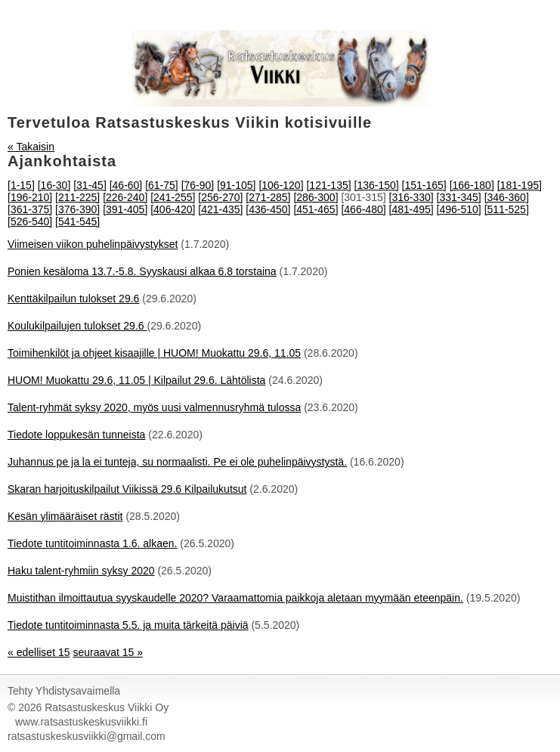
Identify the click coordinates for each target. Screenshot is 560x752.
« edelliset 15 (39, 652)
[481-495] (411, 209)
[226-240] (125, 197)
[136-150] (377, 185)
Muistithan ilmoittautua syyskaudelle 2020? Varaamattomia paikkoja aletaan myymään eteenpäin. (235, 598)
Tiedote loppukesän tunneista (76, 435)
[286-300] (316, 197)
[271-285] (268, 197)
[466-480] (363, 209)
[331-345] (459, 197)
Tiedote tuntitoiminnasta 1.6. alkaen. (92, 543)
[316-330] (411, 197)
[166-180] (472, 185)
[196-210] (30, 197)
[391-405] (125, 209)
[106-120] (281, 185)
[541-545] (77, 221)
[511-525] (507, 209)
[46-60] (126, 185)
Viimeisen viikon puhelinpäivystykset (93, 244)
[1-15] (21, 185)
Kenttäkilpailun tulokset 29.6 (73, 299)
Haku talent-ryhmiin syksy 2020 (81, 571)
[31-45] (90, 185)
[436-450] (268, 209)
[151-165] (424, 185)
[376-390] (77, 209)
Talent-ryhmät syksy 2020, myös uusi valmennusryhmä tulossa (154, 407)
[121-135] (328, 185)
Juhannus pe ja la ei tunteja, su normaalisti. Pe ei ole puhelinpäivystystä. (177, 462)
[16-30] (54, 185)
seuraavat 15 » (108, 652)
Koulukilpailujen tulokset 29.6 (77, 326)
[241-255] (173, 197)
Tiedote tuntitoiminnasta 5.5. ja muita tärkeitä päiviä (128, 625)
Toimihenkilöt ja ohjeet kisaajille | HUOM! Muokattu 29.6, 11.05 (154, 353)
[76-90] (198, 185)
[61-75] (162, 185)
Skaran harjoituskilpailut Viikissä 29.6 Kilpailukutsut (127, 489)
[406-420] (173, 209)
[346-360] (507, 197)
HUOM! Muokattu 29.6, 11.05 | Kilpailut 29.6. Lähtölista (136, 380)
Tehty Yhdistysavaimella (64, 691)
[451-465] (316, 209)
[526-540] (30, 221)
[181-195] (520, 185)
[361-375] (30, 209)
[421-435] (220, 209)
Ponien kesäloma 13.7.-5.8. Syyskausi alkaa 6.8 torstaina (142, 271)
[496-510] (459, 209)
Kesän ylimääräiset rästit (65, 516)
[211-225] (77, 197)
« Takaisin (31, 147)
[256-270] (220, 197)
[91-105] (236, 185)
